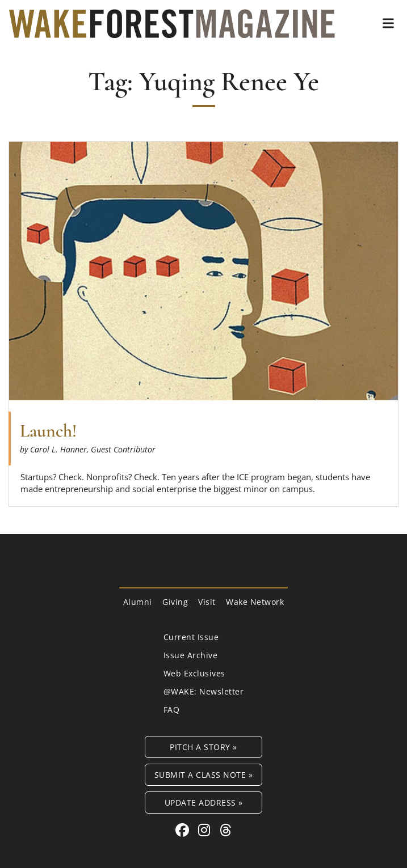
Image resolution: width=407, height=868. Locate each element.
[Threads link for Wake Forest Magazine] (226, 830)
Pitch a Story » (203, 747)
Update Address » (204, 803)
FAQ (172, 710)
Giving (175, 602)
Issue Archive (191, 655)
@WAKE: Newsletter (204, 691)
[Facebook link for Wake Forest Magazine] (184, 830)
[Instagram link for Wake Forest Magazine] (206, 830)
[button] (388, 23)
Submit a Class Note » (204, 775)
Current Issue (191, 637)
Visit (207, 602)
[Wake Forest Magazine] (172, 29)
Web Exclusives (194, 673)
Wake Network (255, 602)
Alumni (138, 602)
